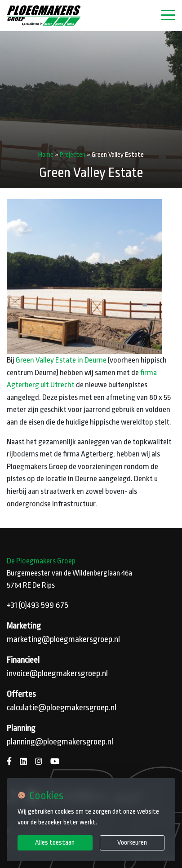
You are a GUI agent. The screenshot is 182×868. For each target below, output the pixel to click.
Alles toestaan (55, 843)
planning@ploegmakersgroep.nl (60, 742)
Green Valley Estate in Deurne (61, 360)
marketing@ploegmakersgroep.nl (63, 639)
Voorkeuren (132, 843)
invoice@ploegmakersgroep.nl (57, 673)
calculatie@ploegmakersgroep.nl (62, 708)
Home (46, 155)
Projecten (73, 155)
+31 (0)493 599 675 (38, 605)
